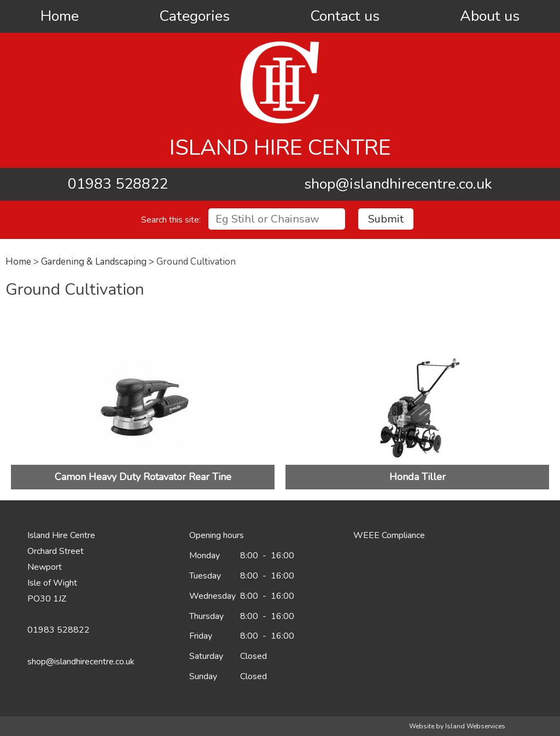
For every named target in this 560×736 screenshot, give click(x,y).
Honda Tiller (418, 477)
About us (490, 16)
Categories (194, 16)
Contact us (345, 16)
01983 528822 (118, 184)
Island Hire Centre (280, 148)
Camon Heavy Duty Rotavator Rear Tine (143, 477)
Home (60, 16)
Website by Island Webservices (457, 726)
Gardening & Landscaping (94, 262)
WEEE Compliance (389, 535)
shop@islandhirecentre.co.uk (398, 184)
